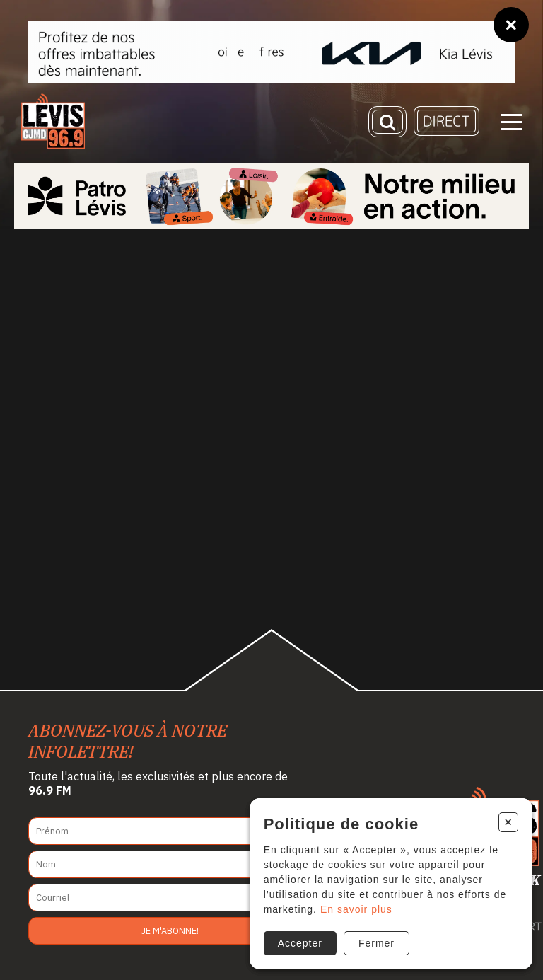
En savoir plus (356, 909)
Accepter (300, 943)
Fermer (376, 943)
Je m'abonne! (170, 931)
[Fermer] (511, 25)
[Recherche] (387, 122)
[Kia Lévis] (271, 52)
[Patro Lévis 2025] (271, 196)
